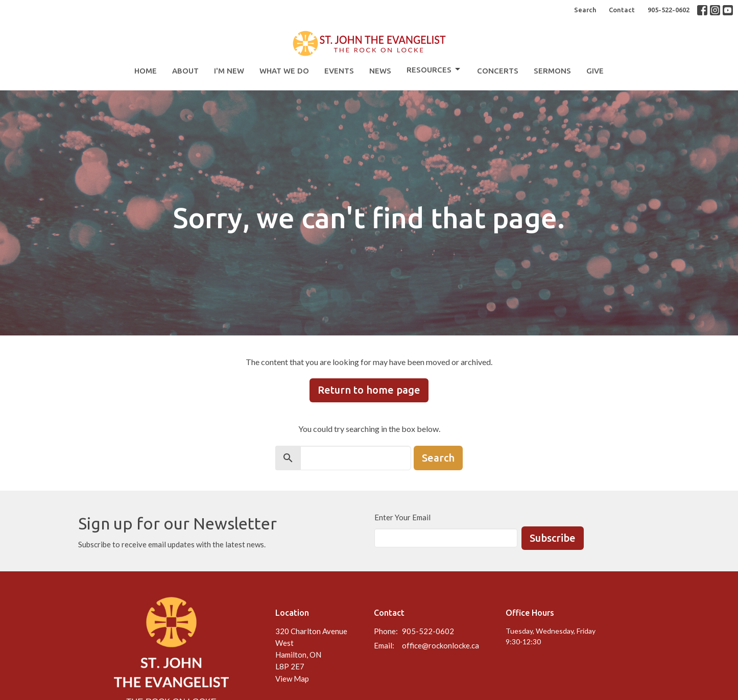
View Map (292, 679)
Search (585, 10)
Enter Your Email (402, 517)
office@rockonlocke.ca (441, 645)
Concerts (498, 71)
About (185, 71)
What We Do (284, 71)
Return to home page (369, 390)
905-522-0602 (669, 10)
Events (339, 71)
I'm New (229, 71)
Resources (434, 69)
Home (146, 71)
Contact (622, 10)
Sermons (552, 71)
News (380, 71)
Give (595, 71)
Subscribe (553, 538)
